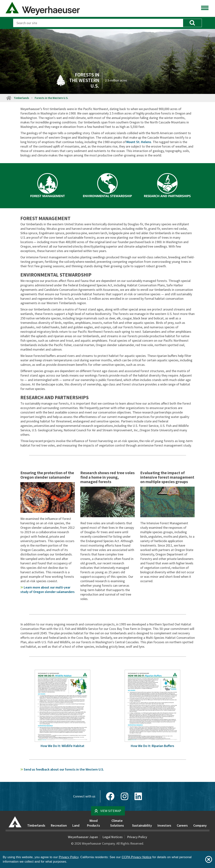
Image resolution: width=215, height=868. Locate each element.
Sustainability (142, 825)
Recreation (59, 825)
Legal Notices (113, 837)
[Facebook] (110, 796)
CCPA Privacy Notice (137, 857)
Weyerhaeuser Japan (83, 837)
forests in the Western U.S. (62, 769)
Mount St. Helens (139, 142)
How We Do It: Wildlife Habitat (63, 746)
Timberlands (21, 98)
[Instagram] (124, 796)
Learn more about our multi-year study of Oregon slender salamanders (47, 590)
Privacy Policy (137, 837)
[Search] (98, 23)
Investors (164, 825)
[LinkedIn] (138, 796)
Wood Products (93, 823)
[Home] (9, 98)
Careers (182, 825)
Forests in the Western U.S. (51, 98)
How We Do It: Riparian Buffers (152, 746)
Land (76, 825)
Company (200, 825)
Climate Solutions (117, 823)
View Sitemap (111, 811)
